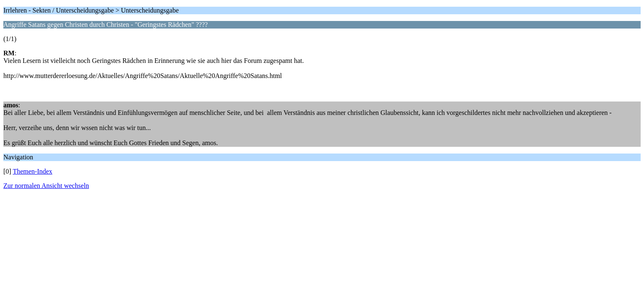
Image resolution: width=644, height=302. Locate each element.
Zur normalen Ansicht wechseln (46, 186)
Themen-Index (32, 171)
